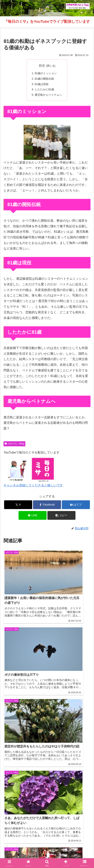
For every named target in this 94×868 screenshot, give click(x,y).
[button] (62, 517)
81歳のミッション (46, 73)
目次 (42, 66)
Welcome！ (17, 850)
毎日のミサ (24, 856)
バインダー (70, 856)
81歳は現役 (42, 84)
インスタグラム (77, 850)
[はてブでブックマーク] (76, 506)
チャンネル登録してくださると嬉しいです (33, 486)
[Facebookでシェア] (47, 506)
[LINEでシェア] (33, 517)
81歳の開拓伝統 (44, 79)
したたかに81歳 (44, 90)
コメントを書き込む (47, 790)
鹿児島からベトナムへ (48, 96)
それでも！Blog (14, 445)
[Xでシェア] (18, 506)
